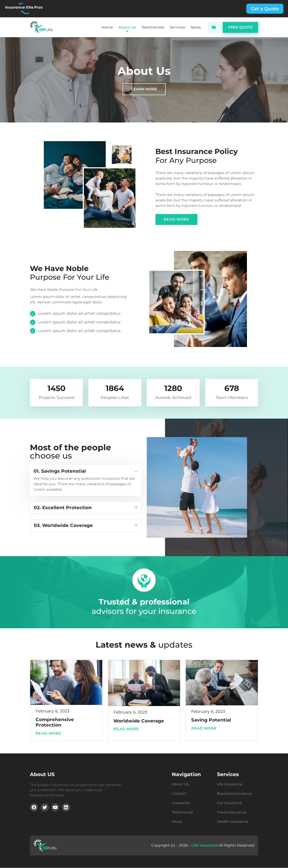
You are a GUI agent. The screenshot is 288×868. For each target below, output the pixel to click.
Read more (50, 733)
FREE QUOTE (241, 27)
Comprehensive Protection (55, 722)
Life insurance (205, 845)
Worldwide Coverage (139, 721)
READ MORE (176, 219)
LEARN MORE (144, 89)
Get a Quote (265, 9)
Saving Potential (211, 720)
